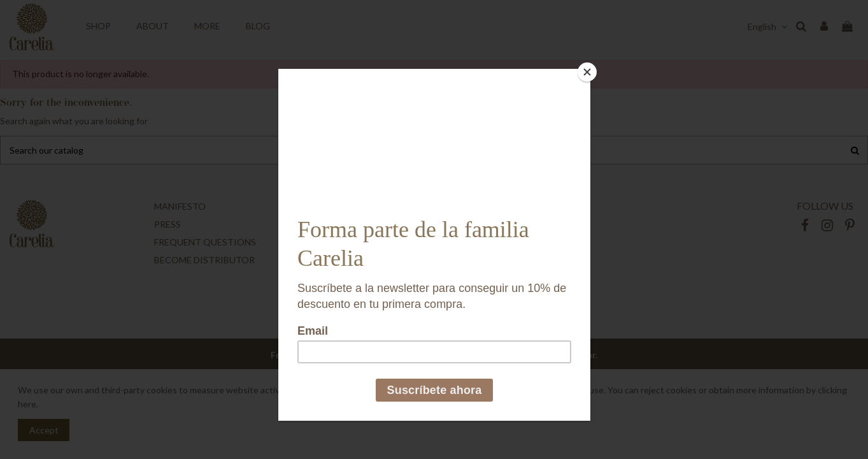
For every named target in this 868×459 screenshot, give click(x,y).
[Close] (587, 72)
